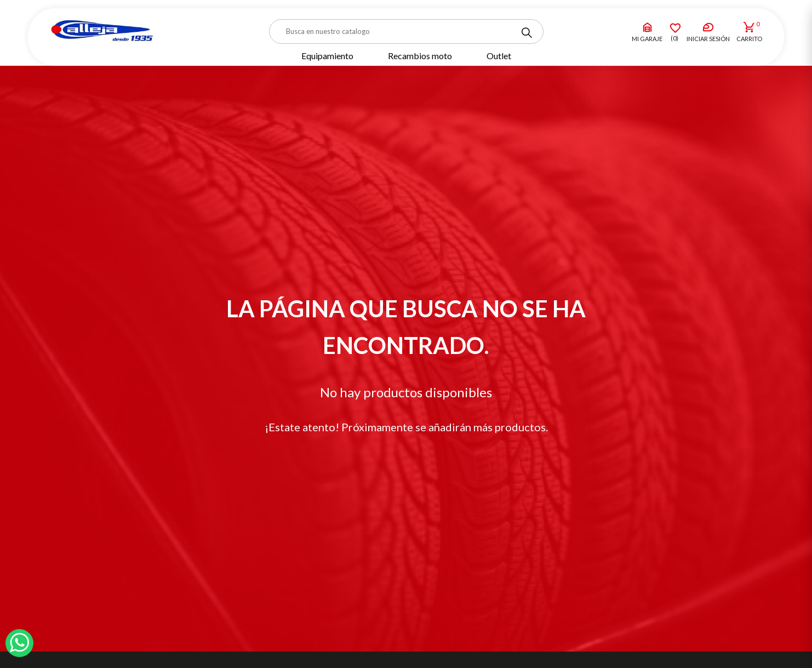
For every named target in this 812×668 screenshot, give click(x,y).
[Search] (527, 33)
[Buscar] (406, 32)
